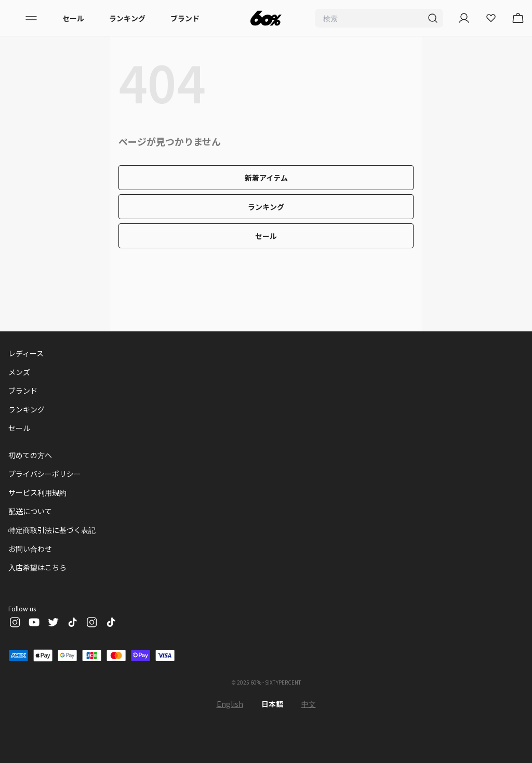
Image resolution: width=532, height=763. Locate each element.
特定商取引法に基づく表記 (52, 530)
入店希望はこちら (37, 567)
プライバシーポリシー (45, 474)
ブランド (185, 18)
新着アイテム (266, 178)
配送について (30, 511)
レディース (26, 353)
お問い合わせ (30, 548)
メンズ (19, 372)
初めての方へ (30, 455)
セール (73, 18)
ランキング (127, 18)
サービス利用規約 (37, 492)
